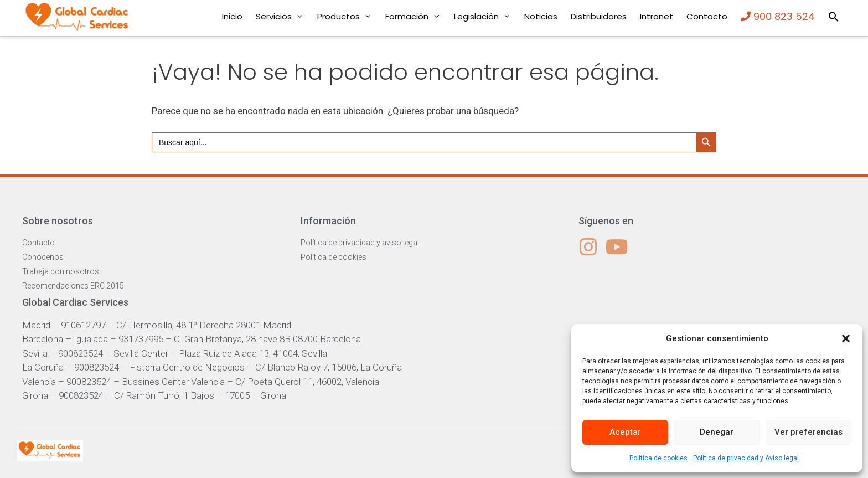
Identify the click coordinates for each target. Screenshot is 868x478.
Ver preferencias (808, 432)
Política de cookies (658, 458)
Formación (416, 17)
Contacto (707, 16)
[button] (846, 338)
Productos (348, 17)
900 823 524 (778, 16)
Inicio (232, 16)
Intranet (657, 16)
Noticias (541, 16)
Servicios (283, 17)
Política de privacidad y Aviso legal (746, 458)
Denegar (717, 432)
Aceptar (625, 432)
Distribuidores (599, 16)
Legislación (486, 17)
